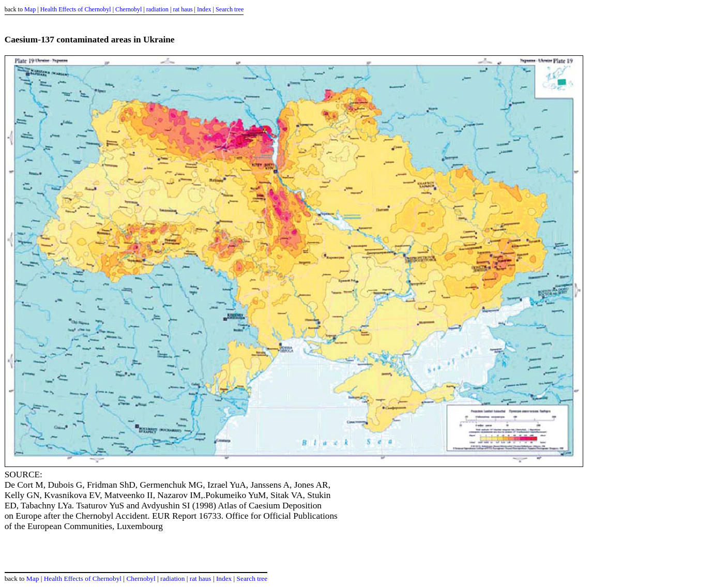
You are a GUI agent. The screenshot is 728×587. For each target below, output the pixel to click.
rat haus (183, 9)
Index (204, 9)
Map (30, 9)
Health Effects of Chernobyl (76, 9)
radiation (157, 9)
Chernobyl (128, 9)
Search (224, 9)
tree (239, 9)
